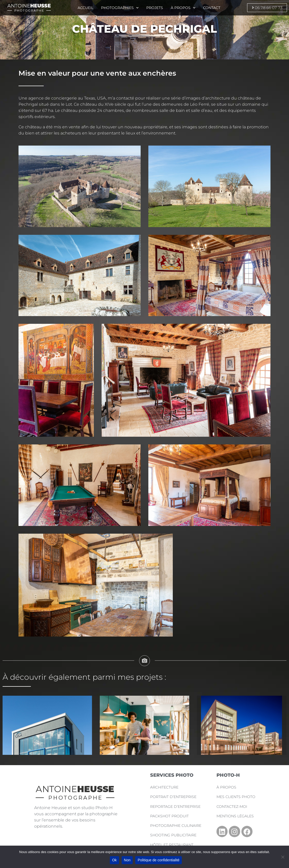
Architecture (165, 787)
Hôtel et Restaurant (172, 845)
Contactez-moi (232, 807)
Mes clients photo (236, 797)
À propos (184, 8)
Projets (155, 8)
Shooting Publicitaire (174, 835)
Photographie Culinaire (177, 826)
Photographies (120, 8)
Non (127, 860)
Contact (213, 8)
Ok (114, 860)
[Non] (283, 857)
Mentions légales (236, 816)
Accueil (85, 8)
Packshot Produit (170, 816)
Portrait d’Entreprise (174, 797)
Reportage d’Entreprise (176, 807)
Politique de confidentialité (159, 860)
